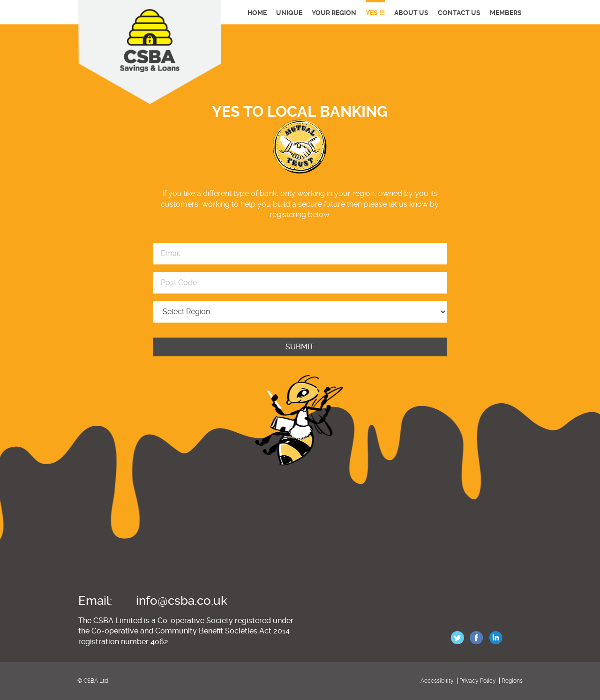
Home (257, 13)
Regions (512, 681)
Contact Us (459, 13)
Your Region (334, 13)
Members (506, 13)
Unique (289, 13)
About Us (411, 13)
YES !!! (375, 13)
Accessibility (437, 681)
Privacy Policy (478, 681)
